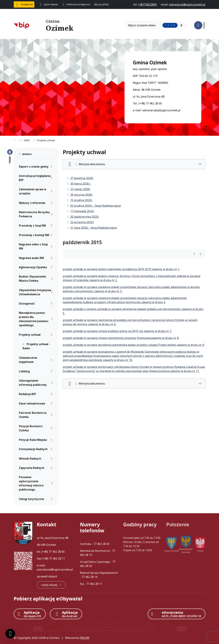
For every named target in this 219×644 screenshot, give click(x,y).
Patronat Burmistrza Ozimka (36, 415)
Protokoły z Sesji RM (36, 226)
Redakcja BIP (36, 394)
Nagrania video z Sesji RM (36, 246)
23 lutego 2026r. (79, 189)
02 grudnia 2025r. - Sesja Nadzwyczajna (94, 206)
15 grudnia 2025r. (80, 200)
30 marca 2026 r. (79, 184)
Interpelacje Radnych (36, 449)
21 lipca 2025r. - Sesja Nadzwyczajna (92, 228)
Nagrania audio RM (36, 258)
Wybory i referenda (36, 203)
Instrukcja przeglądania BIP (36, 178)
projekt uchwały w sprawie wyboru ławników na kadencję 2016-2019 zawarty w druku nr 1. (121, 269)
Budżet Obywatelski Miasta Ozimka (36, 279)
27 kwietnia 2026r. (80, 178)
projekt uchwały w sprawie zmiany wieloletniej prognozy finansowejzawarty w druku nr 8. (121, 338)
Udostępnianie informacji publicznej (36, 383)
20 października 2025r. (83, 217)
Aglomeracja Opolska (36, 267)
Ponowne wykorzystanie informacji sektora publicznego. (36, 483)
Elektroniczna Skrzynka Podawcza (36, 214)
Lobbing (36, 371)
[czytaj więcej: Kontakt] (51, 585)
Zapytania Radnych (36, 468)
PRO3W (85, 638)
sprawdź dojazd (47, 576)
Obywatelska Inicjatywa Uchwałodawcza (36, 292)
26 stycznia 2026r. (80, 195)
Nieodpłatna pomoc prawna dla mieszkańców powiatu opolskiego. (36, 319)
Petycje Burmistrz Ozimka (36, 428)
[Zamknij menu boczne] (10, 156)
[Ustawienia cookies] (10, 634)
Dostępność (36, 304)
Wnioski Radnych (36, 459)
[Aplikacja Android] (66, 614)
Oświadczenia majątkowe (36, 360)
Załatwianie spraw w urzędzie (36, 191)
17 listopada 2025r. (80, 211)
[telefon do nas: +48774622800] (147, 4)
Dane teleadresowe (36, 403)
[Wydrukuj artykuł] (195, 254)
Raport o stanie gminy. (36, 167)
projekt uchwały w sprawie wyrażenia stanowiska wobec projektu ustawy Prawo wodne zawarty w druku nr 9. (134, 345)
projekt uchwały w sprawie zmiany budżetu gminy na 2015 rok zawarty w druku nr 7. (117, 331)
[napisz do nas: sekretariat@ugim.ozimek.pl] (187, 4)
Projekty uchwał (36, 335)
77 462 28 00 (57, 552)
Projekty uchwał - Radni (36, 346)
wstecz (25, 154)
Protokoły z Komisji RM (36, 235)
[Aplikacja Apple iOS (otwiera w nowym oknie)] (30, 614)
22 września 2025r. (80, 222)
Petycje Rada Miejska (36, 440)
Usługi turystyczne (36, 499)
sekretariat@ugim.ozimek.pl (55, 570)
